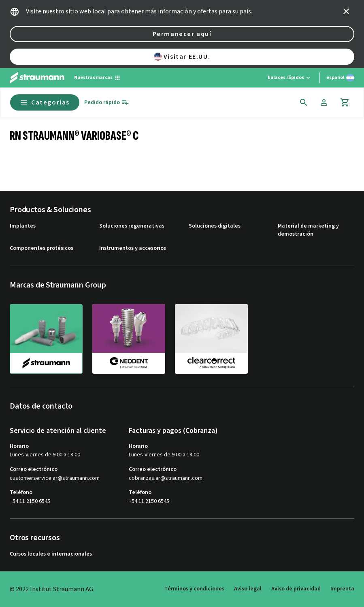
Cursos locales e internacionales (51, 554)
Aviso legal (248, 589)
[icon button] (346, 11)
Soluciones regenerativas (132, 226)
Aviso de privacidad (296, 589)
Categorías (45, 102)
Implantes (23, 226)
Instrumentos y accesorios (133, 248)
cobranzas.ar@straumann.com (166, 478)
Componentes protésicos (42, 248)
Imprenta (342, 589)
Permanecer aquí (182, 34)
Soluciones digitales (215, 226)
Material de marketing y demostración (308, 230)
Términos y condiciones (194, 589)
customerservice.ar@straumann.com (55, 478)
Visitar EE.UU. (182, 57)
